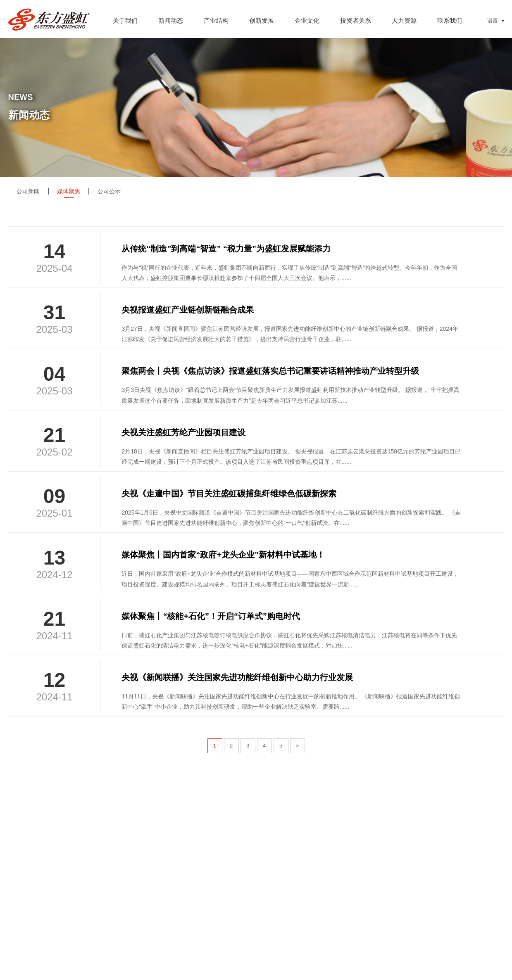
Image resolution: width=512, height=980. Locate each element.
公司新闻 (28, 191)
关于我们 (125, 20)
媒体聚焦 (69, 191)
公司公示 (109, 191)
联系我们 (450, 20)
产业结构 (216, 20)
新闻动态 (171, 20)
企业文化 (307, 20)
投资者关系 (356, 20)
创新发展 (262, 20)
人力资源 (404, 20)
